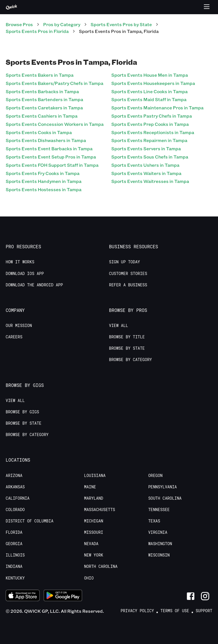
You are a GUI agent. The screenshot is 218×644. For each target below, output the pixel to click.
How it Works (20, 262)
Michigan (94, 521)
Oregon (155, 476)
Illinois (15, 555)
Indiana (14, 566)
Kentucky (15, 578)
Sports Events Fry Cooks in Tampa (43, 173)
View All (119, 326)
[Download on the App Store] (23, 596)
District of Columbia (30, 521)
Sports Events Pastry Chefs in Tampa (152, 116)
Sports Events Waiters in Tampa (146, 173)
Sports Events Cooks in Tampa (39, 132)
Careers (14, 337)
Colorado (15, 510)
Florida (14, 532)
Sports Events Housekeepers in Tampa (153, 83)
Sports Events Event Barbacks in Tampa (49, 148)
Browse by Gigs (22, 412)
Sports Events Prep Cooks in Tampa (150, 124)
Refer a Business (128, 285)
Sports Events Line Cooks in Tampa (149, 91)
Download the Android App (34, 285)
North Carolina (101, 566)
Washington (160, 544)
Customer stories (128, 274)
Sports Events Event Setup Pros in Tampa (51, 157)
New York (94, 555)
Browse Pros (19, 24)
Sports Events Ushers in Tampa (145, 165)
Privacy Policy (137, 611)
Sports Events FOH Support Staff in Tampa (52, 165)
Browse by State (127, 348)
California (18, 498)
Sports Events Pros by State (121, 24)
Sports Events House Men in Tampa (150, 75)
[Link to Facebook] (191, 596)
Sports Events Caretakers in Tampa (44, 108)
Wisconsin (159, 555)
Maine (90, 487)
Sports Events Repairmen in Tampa (149, 140)
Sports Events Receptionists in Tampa (153, 132)
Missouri (94, 532)
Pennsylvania (163, 487)
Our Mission (19, 326)
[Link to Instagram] (205, 596)
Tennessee (159, 510)
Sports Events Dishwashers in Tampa (46, 140)
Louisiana (95, 476)
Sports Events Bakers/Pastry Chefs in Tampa (54, 83)
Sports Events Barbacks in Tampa (42, 91)
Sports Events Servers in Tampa (146, 148)
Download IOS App (25, 274)
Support (204, 611)
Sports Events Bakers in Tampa (40, 75)
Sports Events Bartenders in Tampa (44, 99)
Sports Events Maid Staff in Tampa (149, 99)
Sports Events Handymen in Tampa (44, 181)
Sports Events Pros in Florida (37, 31)
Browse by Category (130, 360)
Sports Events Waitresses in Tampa (150, 181)
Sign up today (124, 262)
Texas (154, 521)
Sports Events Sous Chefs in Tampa (150, 157)
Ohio (89, 578)
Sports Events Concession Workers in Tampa (55, 124)
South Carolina (165, 498)
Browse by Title (127, 337)
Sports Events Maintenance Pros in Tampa (157, 108)
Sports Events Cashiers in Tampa (42, 116)
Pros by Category (62, 24)
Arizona (14, 476)
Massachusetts (99, 510)
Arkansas (15, 487)
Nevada (91, 544)
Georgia (14, 544)
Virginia (158, 532)
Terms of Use (175, 611)
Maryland (94, 498)
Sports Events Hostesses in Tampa (44, 189)
